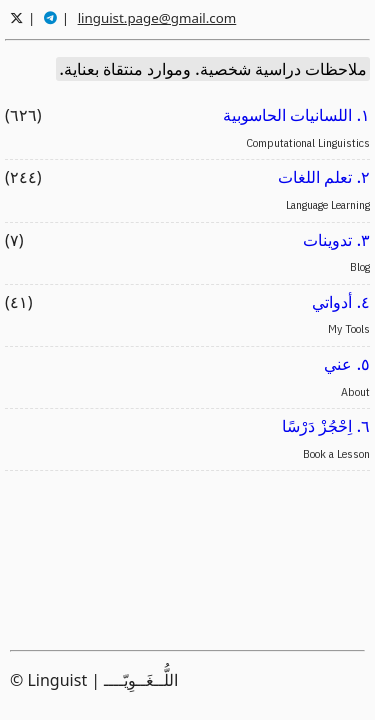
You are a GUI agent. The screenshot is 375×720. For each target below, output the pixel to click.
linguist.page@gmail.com (157, 18)
